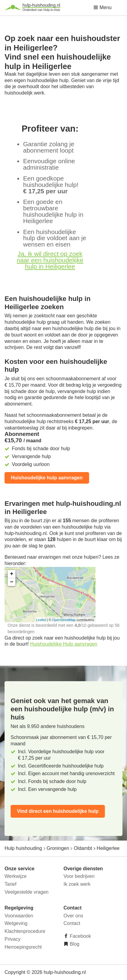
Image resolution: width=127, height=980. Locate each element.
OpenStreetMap (64, 620)
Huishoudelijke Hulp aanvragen (64, 644)
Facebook (80, 936)
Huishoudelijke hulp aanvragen (47, 478)
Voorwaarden (19, 916)
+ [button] (12, 574)
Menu (102, 7)
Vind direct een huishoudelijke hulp (58, 811)
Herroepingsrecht (23, 947)
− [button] (12, 582)
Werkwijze (16, 876)
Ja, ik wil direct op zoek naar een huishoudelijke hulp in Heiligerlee (50, 260)
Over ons (74, 916)
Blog (74, 944)
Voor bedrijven (79, 876)
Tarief (10, 884)
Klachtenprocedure (25, 931)
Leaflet (41, 620)
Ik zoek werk (77, 884)
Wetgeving (16, 923)
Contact (72, 923)
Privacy (12, 939)
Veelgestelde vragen (27, 892)
